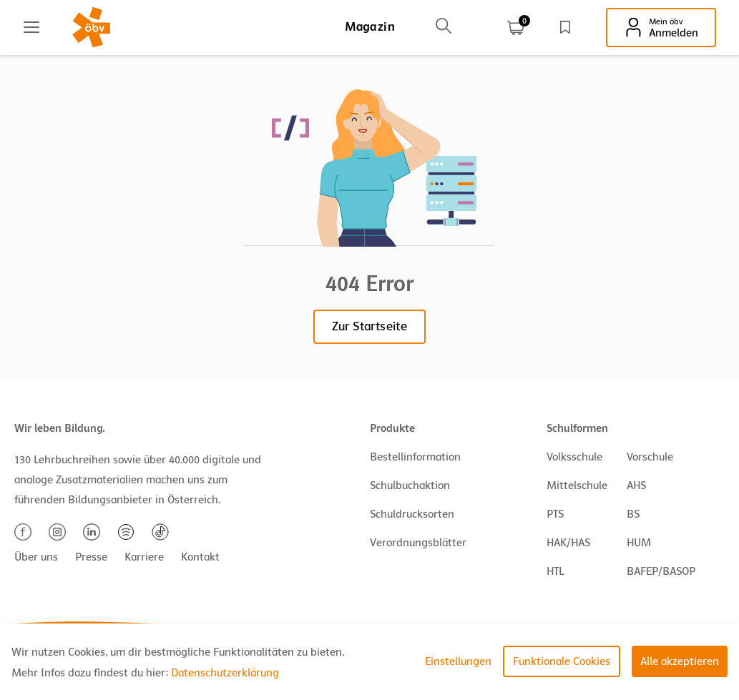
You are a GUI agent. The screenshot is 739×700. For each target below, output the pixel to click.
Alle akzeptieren (680, 661)
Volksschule (574, 457)
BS (633, 514)
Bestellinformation (415, 457)
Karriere (144, 557)
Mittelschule (577, 485)
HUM (639, 543)
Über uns (36, 557)
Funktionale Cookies (562, 661)
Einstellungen (458, 661)
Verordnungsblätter (418, 543)
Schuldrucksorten (412, 514)
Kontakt (200, 557)
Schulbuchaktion (410, 485)
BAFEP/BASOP (661, 571)
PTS (555, 514)
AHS (636, 485)
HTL (555, 571)
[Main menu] (31, 27)
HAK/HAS (568, 543)
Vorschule (650, 457)
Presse (91, 557)
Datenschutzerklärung (225, 673)
